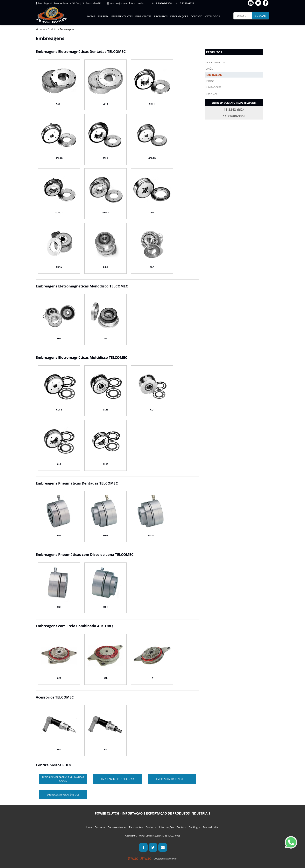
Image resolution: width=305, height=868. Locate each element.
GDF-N (59, 267)
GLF (152, 410)
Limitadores (214, 87)
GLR (59, 464)
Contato (197, 16)
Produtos (161, 16)
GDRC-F (59, 213)
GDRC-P (106, 213)
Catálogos (213, 16)
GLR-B (59, 410)
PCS (105, 749)
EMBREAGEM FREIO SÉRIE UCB (63, 795)
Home (91, 16)
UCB (106, 678)
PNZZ (106, 535)
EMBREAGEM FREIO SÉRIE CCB (117, 779)
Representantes (122, 16)
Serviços (212, 94)
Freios (210, 81)
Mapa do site (211, 827)
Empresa (103, 16)
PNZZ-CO (152, 535)
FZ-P (152, 267)
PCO (59, 749)
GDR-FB (59, 158)
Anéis (210, 69)
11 (162, 3)
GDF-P (106, 104)
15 (185, 3)
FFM (59, 338)
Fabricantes (143, 16)
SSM (105, 338)
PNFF (106, 607)
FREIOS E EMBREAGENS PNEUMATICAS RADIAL (63, 779)
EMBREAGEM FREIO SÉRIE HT (172, 779)
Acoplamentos (216, 62)
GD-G (106, 267)
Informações (179, 16)
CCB (59, 678)
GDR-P (106, 158)
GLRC (106, 464)
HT (152, 678)
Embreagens (214, 75)
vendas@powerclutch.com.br (125, 3)
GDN (152, 213)
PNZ (59, 535)
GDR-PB (152, 158)
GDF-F (59, 104)
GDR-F (152, 104)
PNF (59, 607)
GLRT (106, 410)
